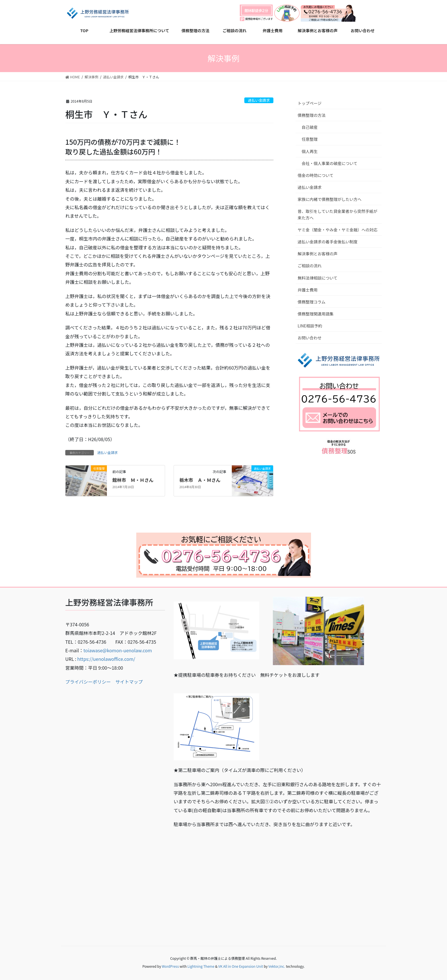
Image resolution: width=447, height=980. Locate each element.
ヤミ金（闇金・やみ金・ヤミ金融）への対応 (338, 230)
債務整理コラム (312, 302)
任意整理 (310, 139)
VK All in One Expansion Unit (241, 966)
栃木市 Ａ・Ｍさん (200, 480)
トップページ (310, 103)
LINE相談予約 (310, 326)
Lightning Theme (201, 966)
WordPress (170, 966)
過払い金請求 (259, 100)
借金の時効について (316, 175)
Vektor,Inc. (277, 966)
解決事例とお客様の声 (318, 254)
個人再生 (310, 151)
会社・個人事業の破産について (330, 163)
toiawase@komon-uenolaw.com (118, 650)
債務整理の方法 (312, 115)
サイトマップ (129, 682)
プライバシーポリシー (88, 682)
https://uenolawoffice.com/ (106, 659)
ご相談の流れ (310, 266)
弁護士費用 (308, 290)
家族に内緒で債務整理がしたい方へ (330, 199)
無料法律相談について (318, 278)
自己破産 (310, 127)
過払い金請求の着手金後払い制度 (328, 242)
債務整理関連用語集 (316, 314)
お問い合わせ (310, 338)
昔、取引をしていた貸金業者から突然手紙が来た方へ (338, 214)
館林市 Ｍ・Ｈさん (133, 480)
